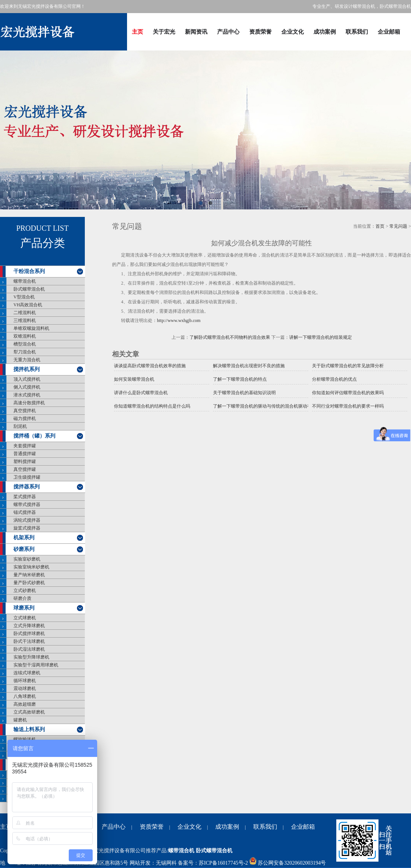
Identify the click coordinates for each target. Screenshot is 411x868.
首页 (380, 226)
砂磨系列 (24, 549)
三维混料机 (25, 320)
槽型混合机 (25, 344)
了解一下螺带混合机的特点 (240, 379)
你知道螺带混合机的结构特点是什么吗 (152, 406)
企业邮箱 (389, 32)
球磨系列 (24, 608)
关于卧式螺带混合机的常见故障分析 (348, 366)
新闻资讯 (196, 32)
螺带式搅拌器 (27, 504)
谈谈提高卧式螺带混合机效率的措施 (150, 366)
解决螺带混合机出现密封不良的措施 (249, 366)
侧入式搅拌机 (27, 387)
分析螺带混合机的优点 (334, 379)
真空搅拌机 (25, 411)
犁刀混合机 (25, 352)
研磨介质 (22, 598)
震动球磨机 (25, 688)
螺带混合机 (25, 281)
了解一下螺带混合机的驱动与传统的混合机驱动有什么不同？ (261, 406)
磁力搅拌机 (25, 418)
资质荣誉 (260, 32)
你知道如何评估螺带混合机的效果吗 (348, 393)
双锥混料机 (25, 336)
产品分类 (43, 243)
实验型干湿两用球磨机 (36, 665)
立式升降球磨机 (29, 626)
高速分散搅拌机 (29, 403)
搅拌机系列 (27, 369)
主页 (137, 32)
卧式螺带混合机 (29, 289)
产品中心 (228, 32)
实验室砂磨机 (27, 559)
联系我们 (357, 32)
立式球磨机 (25, 618)
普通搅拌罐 (25, 454)
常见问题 (398, 226)
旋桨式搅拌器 (27, 528)
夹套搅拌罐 (25, 446)
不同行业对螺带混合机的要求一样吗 (348, 406)
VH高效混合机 (28, 305)
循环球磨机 (25, 681)
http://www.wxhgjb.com (179, 320)
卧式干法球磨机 (29, 641)
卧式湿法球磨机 (29, 649)
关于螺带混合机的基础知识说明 (244, 393)
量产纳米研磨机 (29, 575)
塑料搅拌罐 (25, 461)
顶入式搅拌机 (27, 379)
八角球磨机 (25, 696)
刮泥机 (20, 426)
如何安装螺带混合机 (134, 379)
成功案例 (325, 32)
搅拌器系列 (27, 487)
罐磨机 (20, 720)
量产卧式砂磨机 (29, 583)
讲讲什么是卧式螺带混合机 (141, 393)
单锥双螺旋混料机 (31, 328)
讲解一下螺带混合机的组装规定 (321, 337)
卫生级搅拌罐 (27, 477)
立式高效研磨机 (29, 712)
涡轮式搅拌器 (27, 520)
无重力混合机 (27, 360)
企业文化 (293, 32)
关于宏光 (164, 32)
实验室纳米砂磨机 (31, 567)
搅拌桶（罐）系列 (34, 436)
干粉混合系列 (29, 271)
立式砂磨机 (25, 591)
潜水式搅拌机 (27, 395)
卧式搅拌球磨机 (29, 634)
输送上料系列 (29, 729)
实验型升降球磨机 (31, 657)
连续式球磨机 (27, 673)
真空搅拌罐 (25, 469)
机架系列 (24, 538)
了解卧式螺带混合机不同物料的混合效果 (230, 337)
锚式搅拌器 (25, 512)
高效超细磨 (25, 704)
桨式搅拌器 (25, 497)
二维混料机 (25, 313)
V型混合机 (24, 297)
